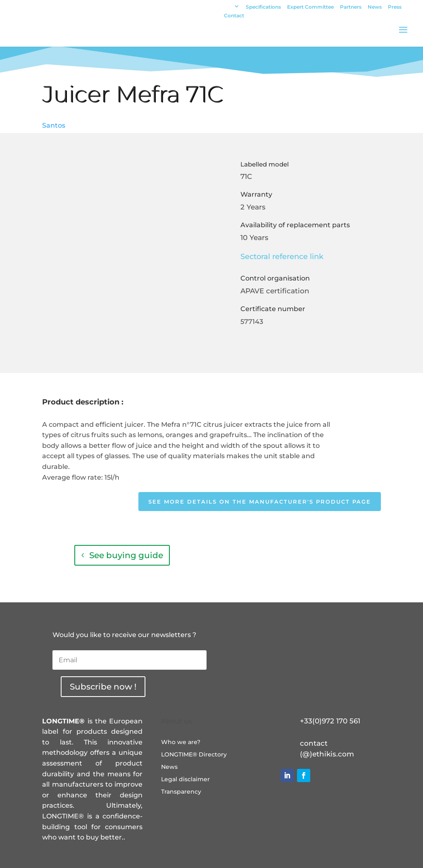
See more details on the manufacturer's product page (260, 502)
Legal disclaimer (185, 780)
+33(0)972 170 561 (330, 721)
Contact (234, 16)
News (375, 7)
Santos (54, 125)
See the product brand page (301, 555)
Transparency (181, 792)
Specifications (263, 7)
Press (395, 7)
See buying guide (126, 555)
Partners (351, 7)
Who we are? (181, 742)
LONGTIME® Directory (194, 755)
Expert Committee (310, 7)
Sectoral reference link (282, 257)
